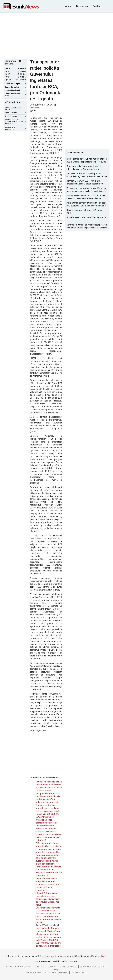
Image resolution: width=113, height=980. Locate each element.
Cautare (73, 961)
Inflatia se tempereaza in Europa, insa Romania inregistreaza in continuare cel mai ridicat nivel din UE (87, 175)
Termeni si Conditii (79, 973)
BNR (103, 956)
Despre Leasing (15, 116)
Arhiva (65, 961)
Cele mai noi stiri (43, 961)
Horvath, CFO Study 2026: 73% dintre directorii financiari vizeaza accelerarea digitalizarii (85, 182)
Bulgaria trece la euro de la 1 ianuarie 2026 (86, 217)
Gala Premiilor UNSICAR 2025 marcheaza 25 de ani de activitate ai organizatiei (48, 943)
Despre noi (82, 6)
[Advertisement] (58, 35)
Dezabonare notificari (68, 967)
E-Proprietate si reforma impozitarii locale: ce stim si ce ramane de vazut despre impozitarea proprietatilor (86, 197)
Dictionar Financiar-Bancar (15, 108)
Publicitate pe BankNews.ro (92, 967)
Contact (97, 6)
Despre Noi (50, 967)
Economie (35, 108)
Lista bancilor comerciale (15, 128)
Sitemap (55, 970)
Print (33, 111)
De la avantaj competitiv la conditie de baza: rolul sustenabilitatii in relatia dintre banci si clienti (87, 204)
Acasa (69, 6)
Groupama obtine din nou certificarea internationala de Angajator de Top (48, 796)
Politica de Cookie (34, 973)
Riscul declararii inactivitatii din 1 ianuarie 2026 (85, 212)
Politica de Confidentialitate (56, 973)
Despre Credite (15, 113)
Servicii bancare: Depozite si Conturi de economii (15, 122)
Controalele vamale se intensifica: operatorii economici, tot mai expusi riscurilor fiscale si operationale (48, 884)
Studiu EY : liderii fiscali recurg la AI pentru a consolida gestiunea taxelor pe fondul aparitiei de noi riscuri (49, 899)
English (56, 961)
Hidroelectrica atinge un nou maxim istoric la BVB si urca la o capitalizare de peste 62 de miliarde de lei (87, 160)
